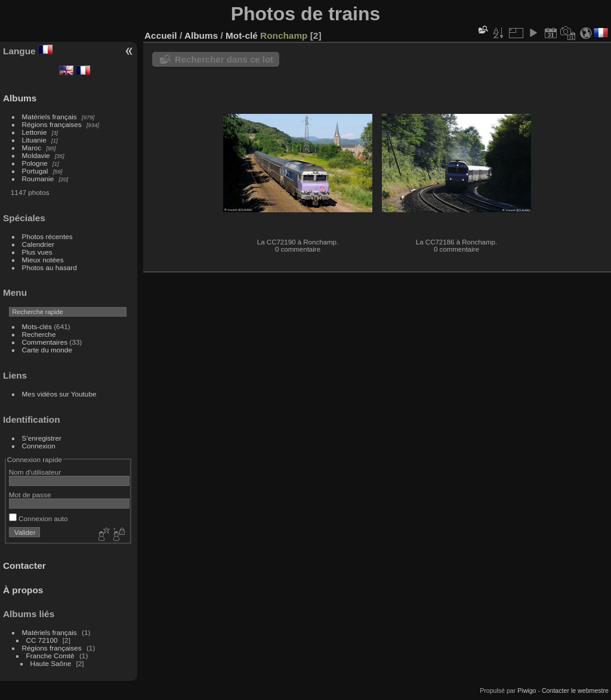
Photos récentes (47, 236)
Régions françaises (52, 124)
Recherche (39, 334)
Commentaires (45, 342)
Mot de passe (30, 495)
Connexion (39, 446)
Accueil (161, 35)
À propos (23, 590)
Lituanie (34, 140)
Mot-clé (242, 35)
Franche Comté (50, 656)
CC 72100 (42, 640)
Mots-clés (37, 326)
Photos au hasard (50, 267)
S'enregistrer (42, 438)
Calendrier (38, 244)
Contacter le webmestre (575, 690)
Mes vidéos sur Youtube (59, 394)
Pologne (35, 163)
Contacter (24, 566)
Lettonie (35, 132)
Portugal (35, 171)
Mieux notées (43, 260)
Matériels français (50, 117)
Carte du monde (47, 350)
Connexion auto (38, 518)
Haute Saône (51, 663)
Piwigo (527, 690)
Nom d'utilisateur (35, 472)
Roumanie (38, 179)
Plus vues (37, 252)
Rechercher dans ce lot (224, 59)
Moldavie (36, 155)
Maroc (32, 148)
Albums (20, 98)
